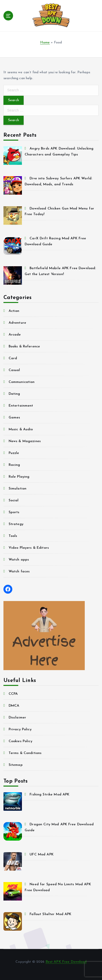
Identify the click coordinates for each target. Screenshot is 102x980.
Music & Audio (21, 429)
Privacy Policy (20, 729)
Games (14, 418)
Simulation (17, 489)
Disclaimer (17, 718)
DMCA (14, 706)
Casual (14, 370)
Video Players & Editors (29, 548)
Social (14, 500)
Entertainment (21, 406)
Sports (14, 512)
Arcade (15, 335)
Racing (14, 465)
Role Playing (19, 477)
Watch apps (19, 560)
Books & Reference (24, 347)
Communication (22, 382)
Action (14, 311)
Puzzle (14, 453)
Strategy (16, 524)
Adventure (17, 323)
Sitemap (16, 765)
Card (13, 358)
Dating (14, 394)
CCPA (13, 694)
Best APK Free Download (66, 962)
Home (45, 43)
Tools (13, 536)
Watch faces (19, 572)
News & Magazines (25, 441)
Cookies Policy (20, 741)
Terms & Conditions (25, 753)
